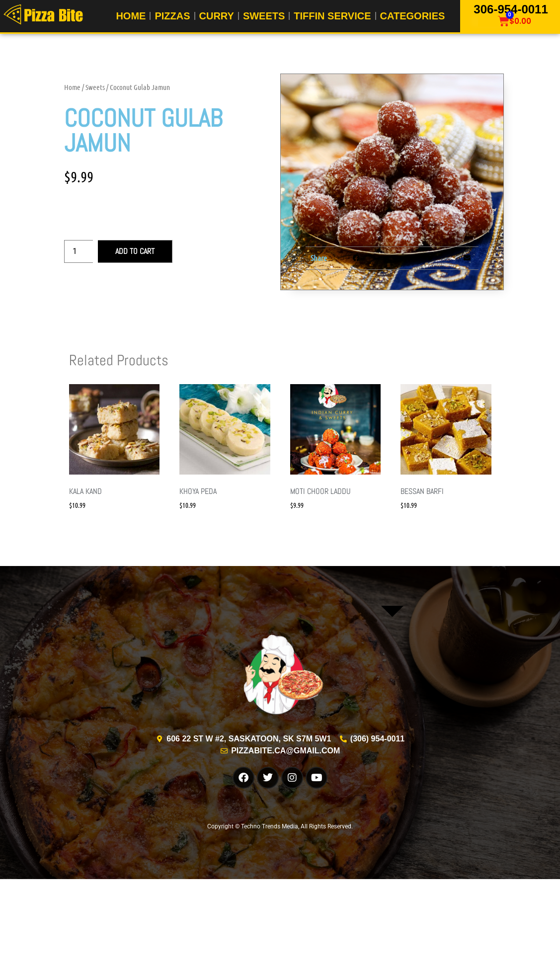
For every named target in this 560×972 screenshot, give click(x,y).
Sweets (264, 16)
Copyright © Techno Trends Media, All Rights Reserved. (280, 826)
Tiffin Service (332, 16)
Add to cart (135, 251)
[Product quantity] (79, 251)
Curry (217, 16)
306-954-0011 (511, 9)
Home (131, 16)
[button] (356, 258)
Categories (413, 16)
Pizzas (172, 16)
